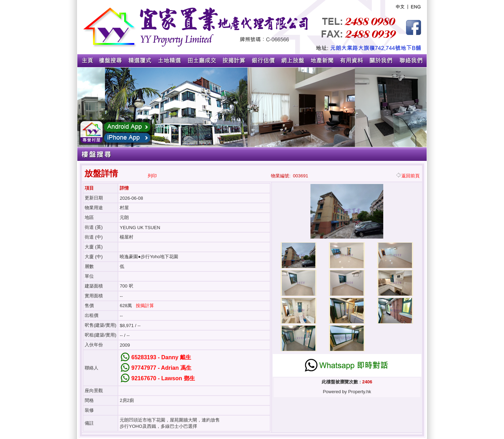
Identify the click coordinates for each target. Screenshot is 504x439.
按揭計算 (145, 306)
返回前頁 (408, 176)
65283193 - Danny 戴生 (161, 357)
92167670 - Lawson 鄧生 (163, 378)
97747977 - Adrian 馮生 (161, 368)
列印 (152, 176)
